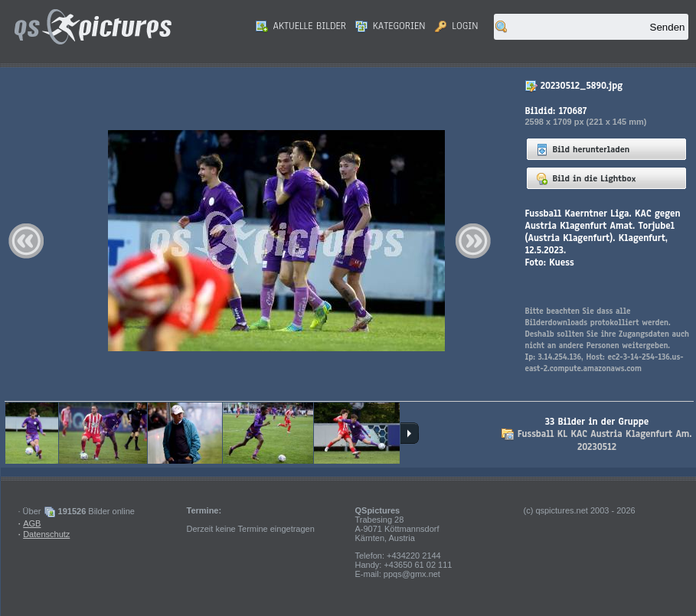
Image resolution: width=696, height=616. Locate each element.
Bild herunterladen (583, 149)
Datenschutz (46, 534)
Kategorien (390, 26)
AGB (32, 523)
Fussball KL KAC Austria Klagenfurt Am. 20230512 (605, 440)
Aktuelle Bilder (301, 26)
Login (457, 26)
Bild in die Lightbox (586, 178)
